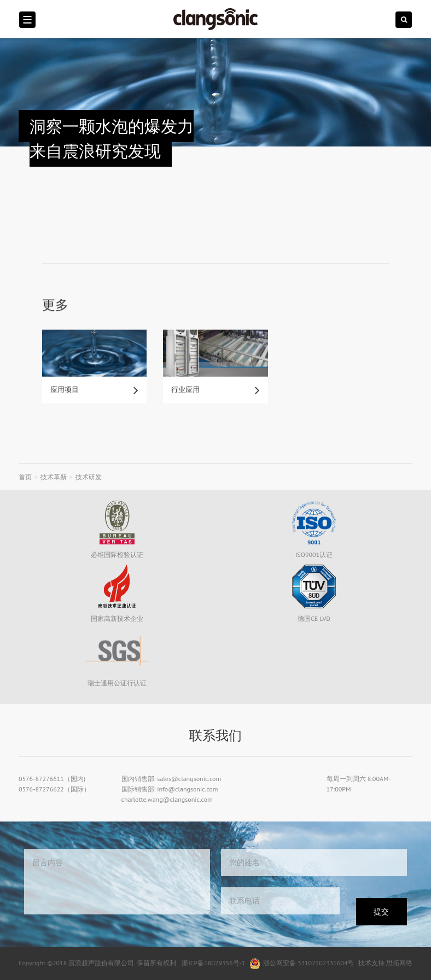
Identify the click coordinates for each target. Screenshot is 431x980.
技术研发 (89, 477)
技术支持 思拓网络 (385, 963)
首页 (25, 477)
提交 (381, 912)
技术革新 (54, 477)
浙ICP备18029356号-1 (213, 963)
